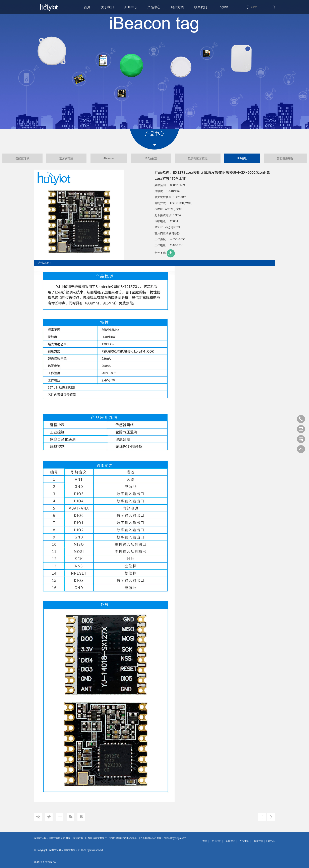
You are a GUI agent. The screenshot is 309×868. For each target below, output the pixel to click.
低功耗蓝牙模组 (198, 158)
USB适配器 (151, 158)
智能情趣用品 (285, 158)
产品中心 (154, 7)
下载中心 (270, 841)
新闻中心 (131, 7)
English (223, 7)
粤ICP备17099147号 (45, 862)
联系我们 (201, 7)
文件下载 (165, 253)
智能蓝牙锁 (22, 158)
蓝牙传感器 (66, 158)
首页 (87, 7)
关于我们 (107, 7)
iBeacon (109, 158)
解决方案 (177, 7)
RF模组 (242, 158)
